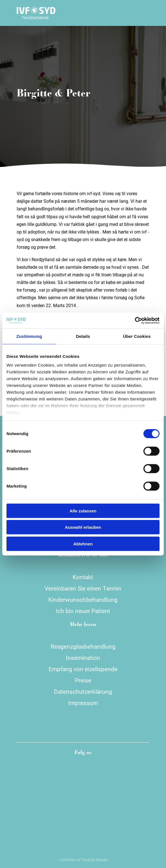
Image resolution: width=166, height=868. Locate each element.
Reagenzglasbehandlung (83, 646)
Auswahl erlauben (83, 527)
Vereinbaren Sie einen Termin (83, 588)
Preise (83, 680)
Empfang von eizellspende (83, 669)
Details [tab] (83, 336)
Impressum (83, 703)
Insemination (83, 658)
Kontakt (83, 577)
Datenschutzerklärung (83, 691)
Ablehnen (83, 544)
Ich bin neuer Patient (83, 611)
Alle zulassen (83, 511)
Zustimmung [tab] (29, 336)
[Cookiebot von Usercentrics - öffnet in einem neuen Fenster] (135, 321)
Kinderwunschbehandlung (83, 600)
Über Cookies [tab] (137, 336)
